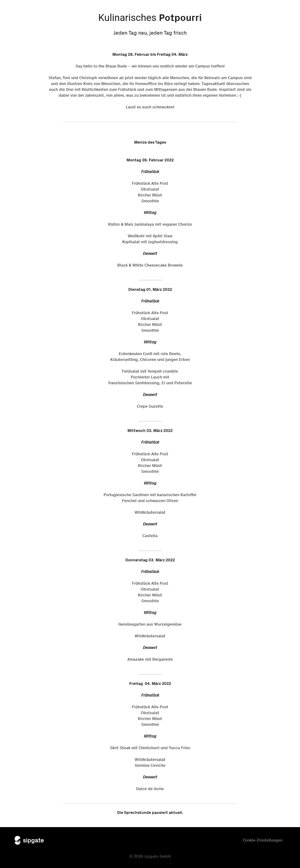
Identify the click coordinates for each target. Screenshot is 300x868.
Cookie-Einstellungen (263, 840)
